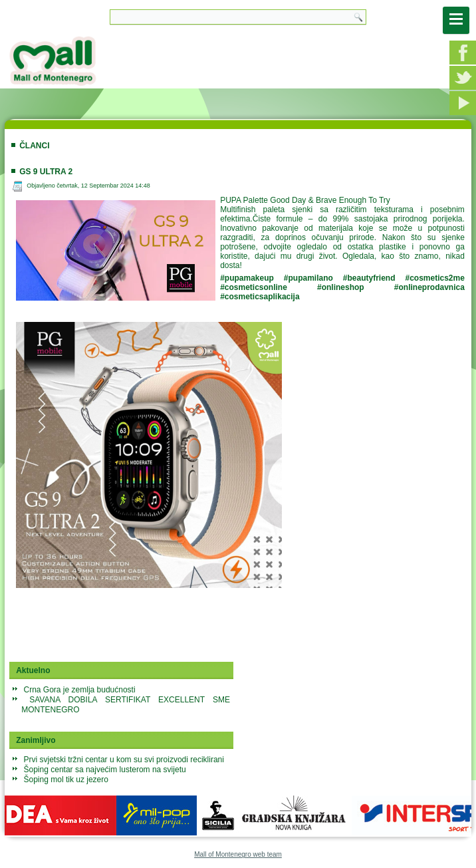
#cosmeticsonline (254, 287)
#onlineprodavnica (429, 287)
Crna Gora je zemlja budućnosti (80, 690)
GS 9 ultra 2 (46, 172)
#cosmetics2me (434, 278)
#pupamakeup (247, 278)
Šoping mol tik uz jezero (66, 780)
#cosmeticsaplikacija (260, 297)
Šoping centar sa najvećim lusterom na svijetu (105, 770)
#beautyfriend (369, 278)
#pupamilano (308, 278)
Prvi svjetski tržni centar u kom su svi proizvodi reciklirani (124, 760)
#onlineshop (341, 287)
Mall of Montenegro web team (238, 854)
